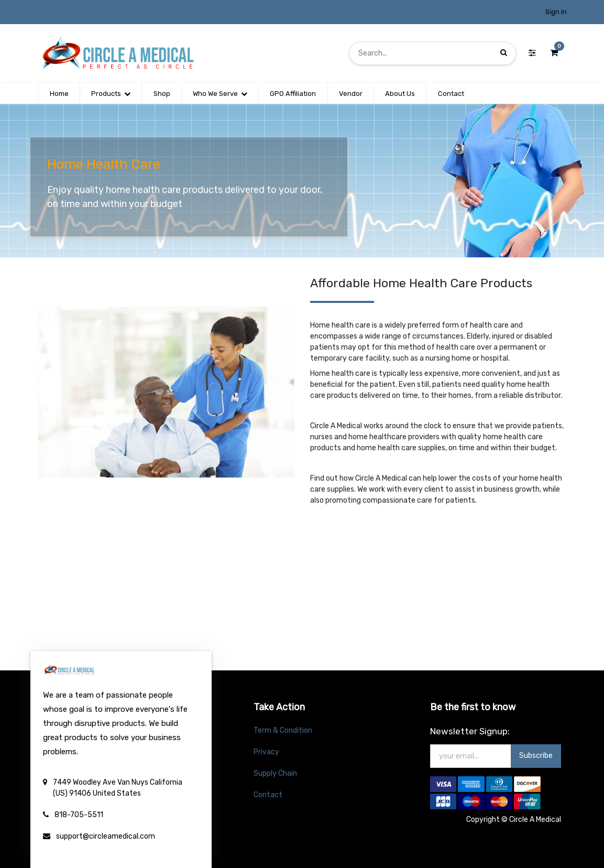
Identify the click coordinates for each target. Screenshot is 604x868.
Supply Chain (275, 773)
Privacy (266, 752)
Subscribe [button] (536, 756)
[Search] (504, 53)
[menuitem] (59, 94)
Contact (268, 795)
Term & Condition (283, 730)
